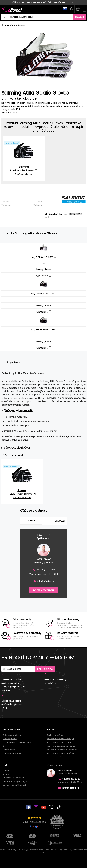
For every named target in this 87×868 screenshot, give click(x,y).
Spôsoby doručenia (12, 735)
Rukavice (20, 25)
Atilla (48, 217)
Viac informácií (9, 112)
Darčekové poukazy (12, 753)
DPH (5, 746)
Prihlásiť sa (45, 669)
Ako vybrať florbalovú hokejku (60, 739)
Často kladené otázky (57, 735)
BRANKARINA (76, 214)
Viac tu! (65, 2)
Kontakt (6, 774)
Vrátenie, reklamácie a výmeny (17, 742)
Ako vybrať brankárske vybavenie (62, 750)
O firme (6, 771)
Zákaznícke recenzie (34, 822)
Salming (38, 205)
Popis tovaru (15, 363)
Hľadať (80, 17)
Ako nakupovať (54, 757)
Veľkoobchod (9, 750)
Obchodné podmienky (13, 778)
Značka (53, 214)
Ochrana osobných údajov (15, 781)
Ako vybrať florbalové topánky (60, 753)
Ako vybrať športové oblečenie (61, 746)
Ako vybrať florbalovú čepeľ (59, 742)
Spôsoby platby (10, 739)
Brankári (9, 25)
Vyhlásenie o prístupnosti (14, 785)
